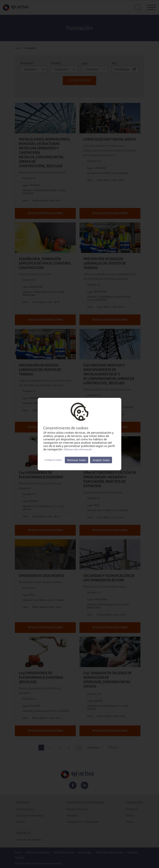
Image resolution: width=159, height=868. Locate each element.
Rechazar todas (77, 460)
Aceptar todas (101, 460)
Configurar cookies (53, 460)
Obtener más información (78, 449)
